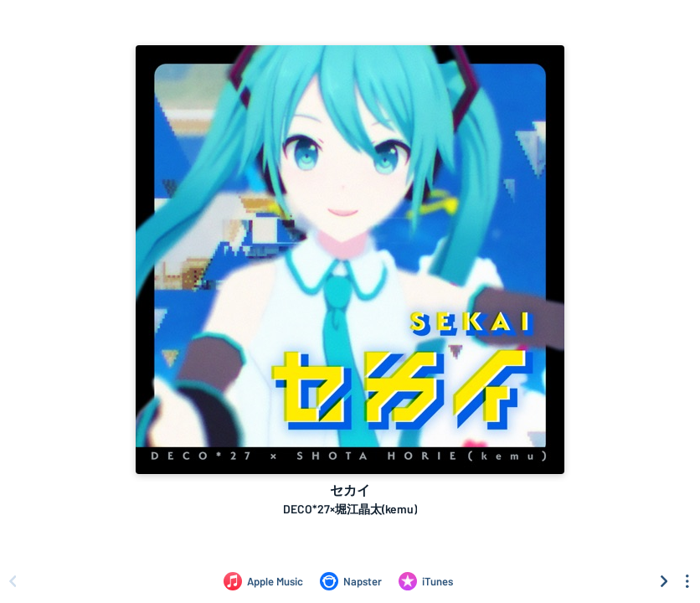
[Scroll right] (664, 581)
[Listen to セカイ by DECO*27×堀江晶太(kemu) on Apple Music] (263, 581)
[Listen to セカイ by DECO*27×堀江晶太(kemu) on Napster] (351, 581)
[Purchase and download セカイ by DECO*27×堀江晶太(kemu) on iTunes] (426, 581)
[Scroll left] (13, 581)
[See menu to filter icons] (687, 581)
